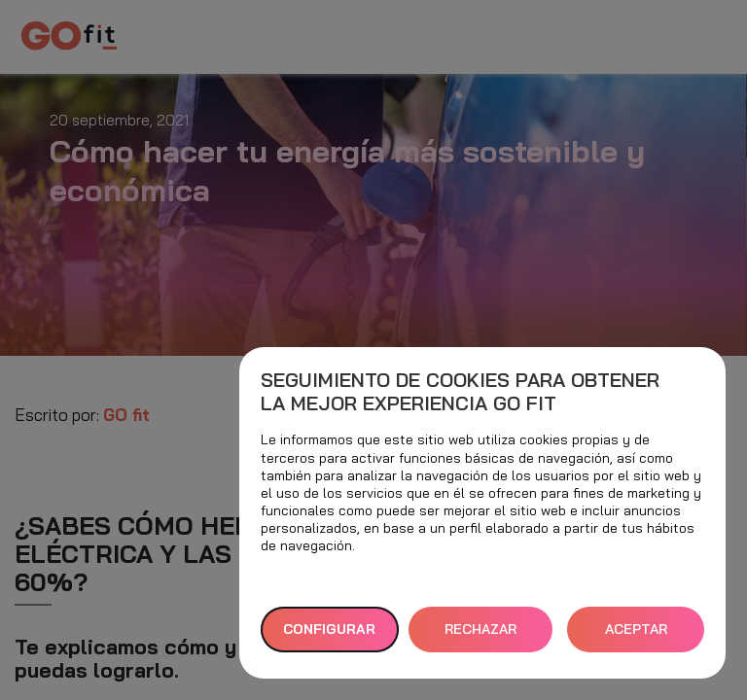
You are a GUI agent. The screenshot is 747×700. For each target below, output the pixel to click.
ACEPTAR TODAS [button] (636, 636)
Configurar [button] (329, 629)
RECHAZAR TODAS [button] (480, 636)
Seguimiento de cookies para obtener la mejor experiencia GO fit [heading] (460, 392)
